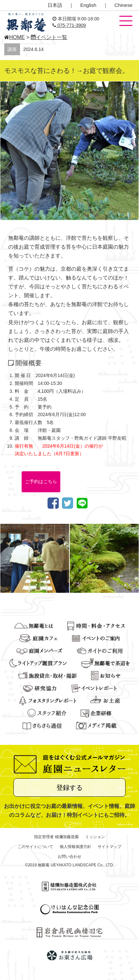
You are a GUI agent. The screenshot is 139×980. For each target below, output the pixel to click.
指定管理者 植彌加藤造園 (56, 837)
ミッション (95, 837)
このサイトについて (35, 847)
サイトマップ (109, 847)
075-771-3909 (69, 25)
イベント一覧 (49, 37)
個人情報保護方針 (75, 847)
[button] (126, 21)
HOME (15, 37)
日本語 (55, 5)
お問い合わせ (69, 857)
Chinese (123, 5)
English (88, 5)
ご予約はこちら (41, 481)
